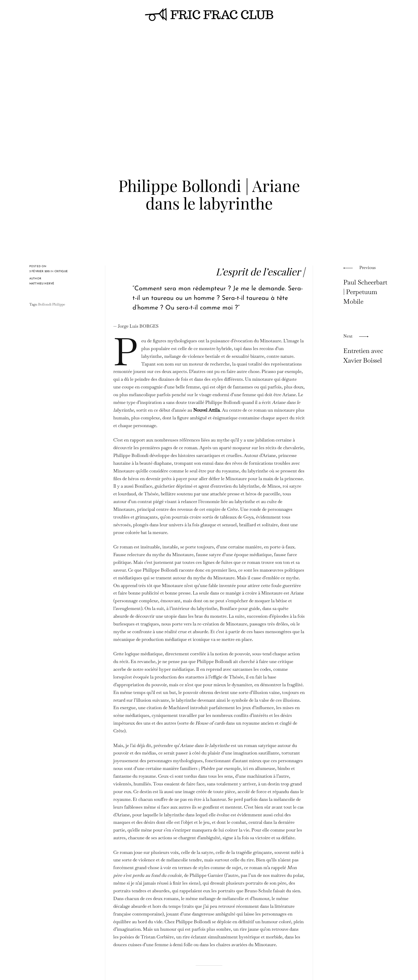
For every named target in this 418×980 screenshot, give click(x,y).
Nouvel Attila (206, 410)
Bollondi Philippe (52, 304)
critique (61, 272)
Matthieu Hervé (42, 284)
